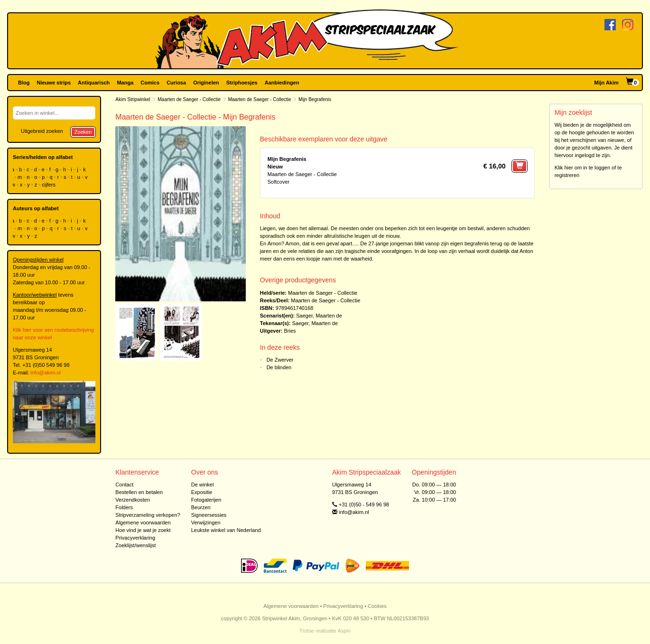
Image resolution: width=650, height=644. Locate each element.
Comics (150, 83)
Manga (125, 83)
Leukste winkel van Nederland (226, 530)
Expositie (202, 492)
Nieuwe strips (54, 83)
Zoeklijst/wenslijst (135, 545)
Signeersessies (209, 515)
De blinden (279, 367)
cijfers (49, 185)
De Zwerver (280, 360)
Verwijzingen (206, 523)
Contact (124, 485)
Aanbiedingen (282, 83)
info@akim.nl (46, 373)
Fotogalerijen (206, 500)
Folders (124, 507)
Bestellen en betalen (139, 492)
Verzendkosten (133, 500)
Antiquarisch (94, 83)
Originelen (206, 83)
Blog (24, 83)
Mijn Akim (606, 83)
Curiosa (176, 83)
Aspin (344, 631)
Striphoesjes (242, 83)
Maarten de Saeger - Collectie (189, 99)
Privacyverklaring (135, 538)
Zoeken (83, 132)
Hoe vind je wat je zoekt (143, 530)
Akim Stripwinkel (133, 99)
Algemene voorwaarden (143, 523)
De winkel (203, 485)
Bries (290, 331)
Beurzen (201, 507)
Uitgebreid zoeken (42, 131)
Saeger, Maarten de (319, 316)
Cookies (377, 606)
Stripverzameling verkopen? (148, 515)
